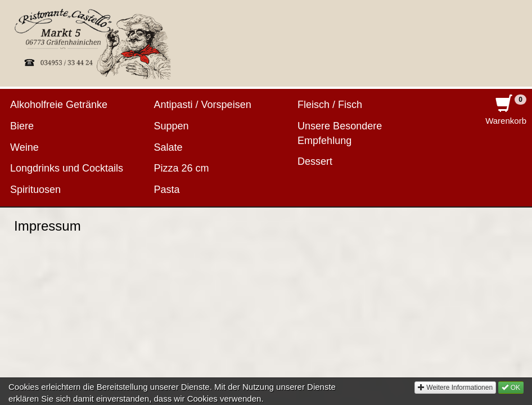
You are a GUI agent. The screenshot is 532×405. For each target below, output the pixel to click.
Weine (24, 147)
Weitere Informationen (455, 395)
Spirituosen (35, 190)
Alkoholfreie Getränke (59, 105)
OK (511, 395)
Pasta (167, 190)
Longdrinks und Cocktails (67, 168)
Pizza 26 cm (182, 168)
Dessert (315, 161)
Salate (168, 147)
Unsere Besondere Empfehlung (340, 133)
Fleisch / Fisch (330, 105)
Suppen (172, 126)
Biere (22, 126)
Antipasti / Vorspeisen (203, 105)
